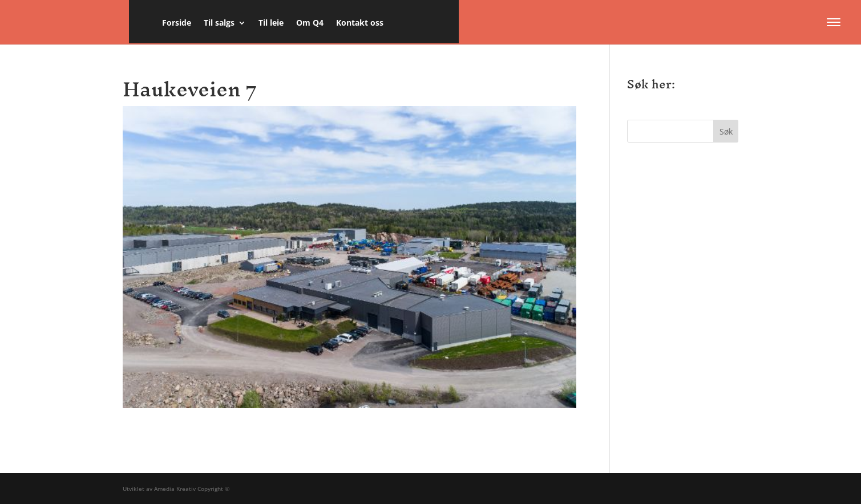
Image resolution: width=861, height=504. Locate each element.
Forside (177, 23)
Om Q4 (310, 23)
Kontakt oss (360, 23)
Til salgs (219, 23)
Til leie (271, 23)
